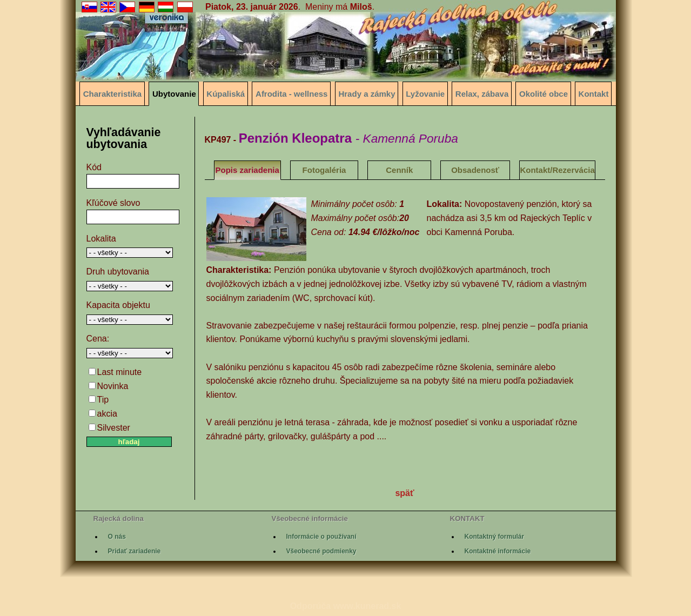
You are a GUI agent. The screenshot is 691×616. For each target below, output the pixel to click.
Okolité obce (544, 94)
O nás (117, 537)
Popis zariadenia (247, 170)
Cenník (399, 170)
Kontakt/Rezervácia (557, 170)
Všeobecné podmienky (321, 551)
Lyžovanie (425, 94)
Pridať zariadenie (135, 551)
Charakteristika (112, 94)
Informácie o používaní (321, 537)
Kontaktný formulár (495, 537)
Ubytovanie (174, 94)
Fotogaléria (324, 170)
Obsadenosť (475, 170)
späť (404, 493)
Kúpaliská (226, 94)
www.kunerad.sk (367, 606)
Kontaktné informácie (498, 551)
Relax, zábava (482, 94)
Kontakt (594, 94)
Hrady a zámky (367, 94)
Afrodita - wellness (291, 94)
